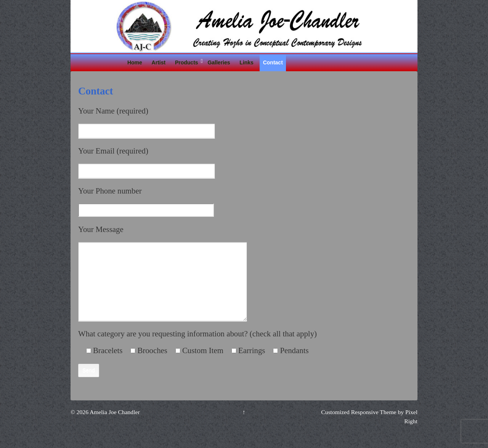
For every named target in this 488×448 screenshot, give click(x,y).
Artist (159, 62)
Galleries (219, 62)
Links (246, 62)
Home (135, 62)
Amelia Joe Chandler (114, 427)
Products (187, 62)
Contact (273, 62)
